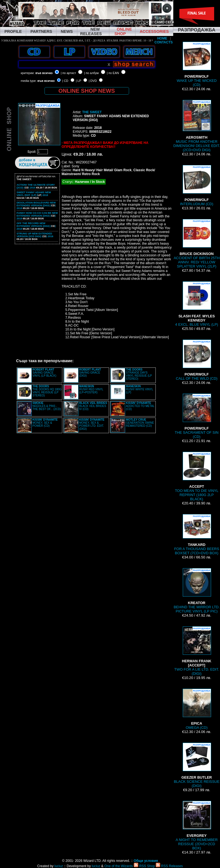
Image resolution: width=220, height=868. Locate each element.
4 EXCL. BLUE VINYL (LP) (197, 304)
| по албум (91, 73)
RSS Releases (169, 866)
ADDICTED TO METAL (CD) (140, 406)
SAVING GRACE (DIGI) (90, 373)
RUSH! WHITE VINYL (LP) (139, 389)
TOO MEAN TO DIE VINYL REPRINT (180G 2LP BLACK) (197, 476)
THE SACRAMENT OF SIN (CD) (196, 416)
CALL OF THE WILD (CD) (197, 360)
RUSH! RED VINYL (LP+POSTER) (91, 389)
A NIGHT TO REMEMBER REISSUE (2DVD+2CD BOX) (196, 826)
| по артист (68, 73)
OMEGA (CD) (197, 709)
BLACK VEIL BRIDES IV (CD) (93, 406)
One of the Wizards (119, 866)
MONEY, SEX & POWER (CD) (45, 423)
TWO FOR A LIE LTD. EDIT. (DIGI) (197, 651)
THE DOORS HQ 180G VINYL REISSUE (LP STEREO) (47, 391)
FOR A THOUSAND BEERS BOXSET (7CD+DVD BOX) (197, 535)
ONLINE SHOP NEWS (87, 91)
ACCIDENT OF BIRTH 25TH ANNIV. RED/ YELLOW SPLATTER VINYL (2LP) (196, 244)
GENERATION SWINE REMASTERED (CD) (140, 423)
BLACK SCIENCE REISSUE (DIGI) (197, 765)
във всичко (44, 73)
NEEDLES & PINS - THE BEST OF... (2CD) (47, 406)
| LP (79, 81)
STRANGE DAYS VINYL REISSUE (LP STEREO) (139, 374)
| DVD (93, 81)
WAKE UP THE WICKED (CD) (197, 64)
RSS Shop (144, 866)
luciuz (59, 866)
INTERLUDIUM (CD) (196, 186)
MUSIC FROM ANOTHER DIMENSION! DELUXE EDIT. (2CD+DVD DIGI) (197, 126)
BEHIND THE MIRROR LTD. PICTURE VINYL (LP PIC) (196, 591)
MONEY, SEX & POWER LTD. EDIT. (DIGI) (92, 424)
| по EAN (113, 73)
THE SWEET (92, 112)
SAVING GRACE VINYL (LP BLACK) (45, 373)
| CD (65, 81)
